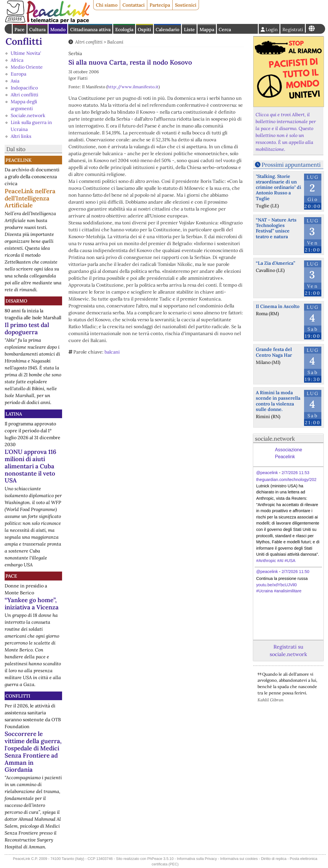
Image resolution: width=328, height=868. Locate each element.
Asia (15, 81)
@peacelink (267, 473)
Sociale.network (28, 115)
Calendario (167, 29)
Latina (14, 414)
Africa (17, 60)
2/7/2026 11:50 (295, 572)
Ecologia (124, 29)
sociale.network (275, 439)
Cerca (225, 29)
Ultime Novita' (26, 53)
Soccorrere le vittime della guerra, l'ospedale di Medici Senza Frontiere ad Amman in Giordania (33, 752)
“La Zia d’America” (275, 263)
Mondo (58, 29)
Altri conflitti (25, 95)
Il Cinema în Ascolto (278, 306)
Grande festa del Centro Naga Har (274, 352)
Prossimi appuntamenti (291, 165)
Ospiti (144, 29)
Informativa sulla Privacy (197, 859)
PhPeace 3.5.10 (160, 859)
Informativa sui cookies (239, 859)
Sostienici (186, 5)
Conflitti (24, 41)
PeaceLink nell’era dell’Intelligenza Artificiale (30, 198)
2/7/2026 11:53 (295, 473)
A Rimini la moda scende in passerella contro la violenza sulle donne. (278, 401)
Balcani (115, 42)
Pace (19, 29)
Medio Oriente (27, 67)
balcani (112, 352)
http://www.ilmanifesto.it (133, 87)
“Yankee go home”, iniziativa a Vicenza (32, 604)
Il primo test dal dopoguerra (27, 328)
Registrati (293, 29)
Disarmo (16, 301)
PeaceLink (18, 160)
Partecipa (160, 5)
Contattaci (134, 5)
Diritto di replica (274, 859)
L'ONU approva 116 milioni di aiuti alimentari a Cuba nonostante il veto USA (30, 466)
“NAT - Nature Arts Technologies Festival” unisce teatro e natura (276, 228)
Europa (18, 74)
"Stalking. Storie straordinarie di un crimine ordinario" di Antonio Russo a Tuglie (278, 187)
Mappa (207, 29)
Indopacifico (24, 88)
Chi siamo (107, 5)
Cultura (37, 29)
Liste (189, 29)
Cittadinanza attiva (90, 29)
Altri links (21, 136)
